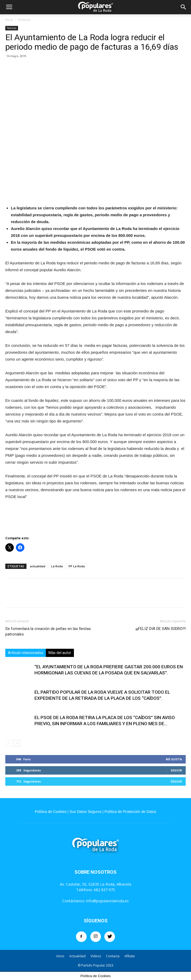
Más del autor (60, 653)
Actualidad (77, 956)
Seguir (176, 770)
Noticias (24, 20)
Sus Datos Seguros (85, 812)
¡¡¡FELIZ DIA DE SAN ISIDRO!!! (161, 629)
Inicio (9, 20)
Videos (96, 956)
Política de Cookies (51, 812)
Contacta (113, 956)
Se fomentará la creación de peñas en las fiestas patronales (48, 631)
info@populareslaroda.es (107, 901)
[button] (184, 7)
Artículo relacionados (26, 653)
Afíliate (130, 956)
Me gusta (174, 759)
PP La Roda (77, 566)
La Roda (57, 566)
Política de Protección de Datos (130, 812)
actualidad (38, 566)
